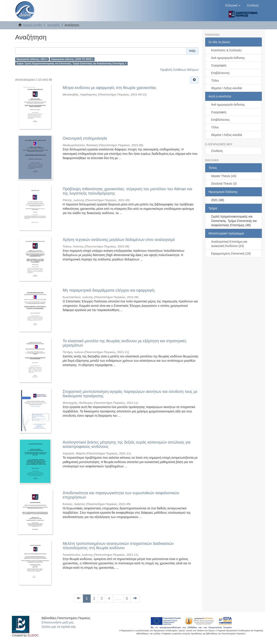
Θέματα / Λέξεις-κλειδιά (227, 88)
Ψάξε (192, 51)
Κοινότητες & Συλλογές (226, 50)
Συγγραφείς (219, 65)
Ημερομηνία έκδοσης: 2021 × (32, 59)
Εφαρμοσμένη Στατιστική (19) (231, 253)
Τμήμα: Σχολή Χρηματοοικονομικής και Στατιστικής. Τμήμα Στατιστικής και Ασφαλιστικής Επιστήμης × (71, 63)
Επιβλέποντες (221, 73)
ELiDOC (33, 635)
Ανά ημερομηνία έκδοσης (228, 58)
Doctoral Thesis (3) (224, 184)
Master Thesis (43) (224, 176)
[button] (233, 5)
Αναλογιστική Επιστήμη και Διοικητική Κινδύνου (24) (229, 244)
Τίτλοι (215, 81)
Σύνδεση (217, 151)
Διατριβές (53, 25)
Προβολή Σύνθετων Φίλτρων (179, 70)
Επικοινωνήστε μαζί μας (58, 622)
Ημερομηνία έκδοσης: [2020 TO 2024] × (72, 59)
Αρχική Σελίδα (32, 25)
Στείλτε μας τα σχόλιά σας (59, 627)
